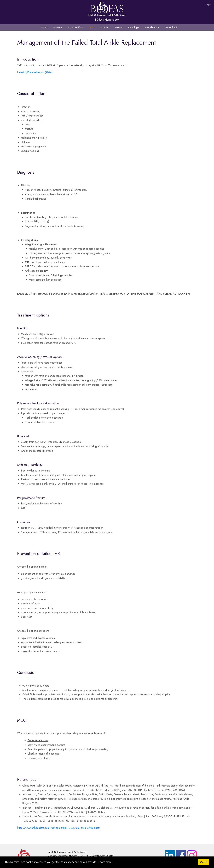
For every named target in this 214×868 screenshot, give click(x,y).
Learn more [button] (105, 862)
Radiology (134, 27)
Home (44, 27)
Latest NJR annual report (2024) (35, 72)
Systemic (105, 27)
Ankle (92, 27)
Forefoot (57, 27)
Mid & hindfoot (75, 27)
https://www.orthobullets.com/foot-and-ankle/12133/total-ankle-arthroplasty (58, 828)
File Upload (171, 27)
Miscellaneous (152, 27)
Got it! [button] (204, 862)
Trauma (119, 27)
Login (208, 4)
